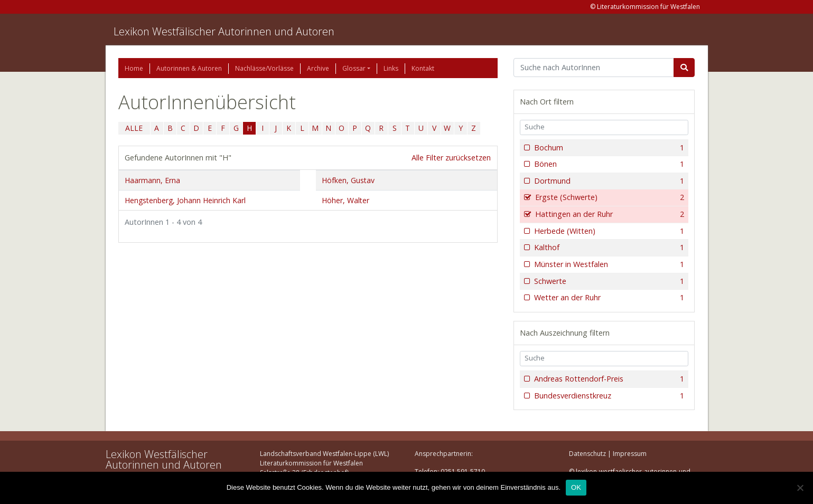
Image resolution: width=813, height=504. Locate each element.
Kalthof (608, 248)
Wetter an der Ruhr (608, 298)
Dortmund (608, 181)
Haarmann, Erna (152, 180)
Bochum (608, 148)
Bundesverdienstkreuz (608, 396)
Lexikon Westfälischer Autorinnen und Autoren (224, 31)
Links (391, 68)
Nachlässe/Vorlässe (264, 68)
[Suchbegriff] (594, 68)
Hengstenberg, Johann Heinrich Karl (185, 200)
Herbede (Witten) (608, 231)
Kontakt (423, 68)
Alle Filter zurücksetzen (451, 158)
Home (134, 68)
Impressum (630, 454)
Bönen (608, 164)
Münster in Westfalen (608, 264)
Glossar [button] (354, 68)
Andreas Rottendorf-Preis (608, 379)
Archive (318, 68)
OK (576, 487)
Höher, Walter (345, 200)
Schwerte (608, 281)
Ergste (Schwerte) (609, 197)
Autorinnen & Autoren (189, 68)
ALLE (134, 128)
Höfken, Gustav (348, 180)
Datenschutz (587, 454)
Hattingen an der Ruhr (609, 214)
